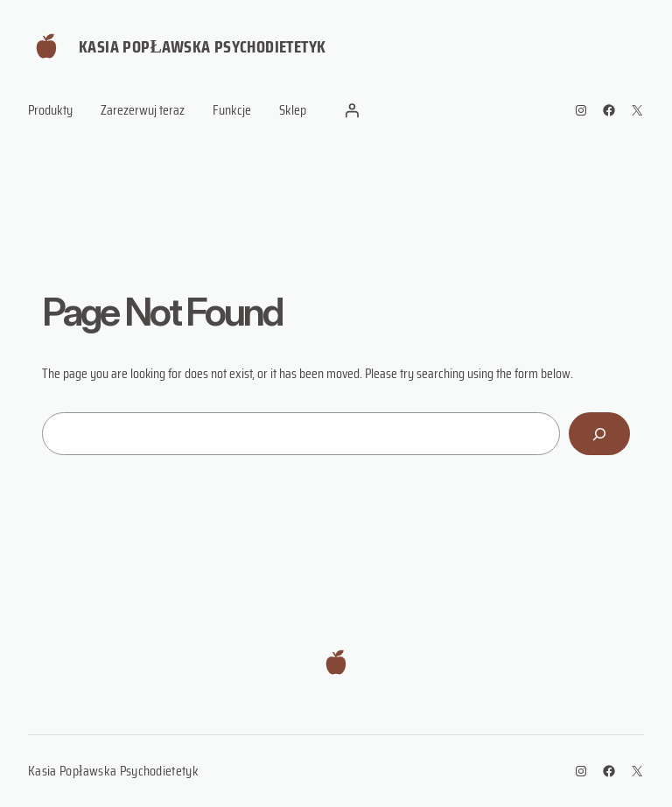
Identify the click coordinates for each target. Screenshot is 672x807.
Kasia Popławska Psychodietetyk (202, 46)
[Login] (352, 110)
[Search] (599, 434)
